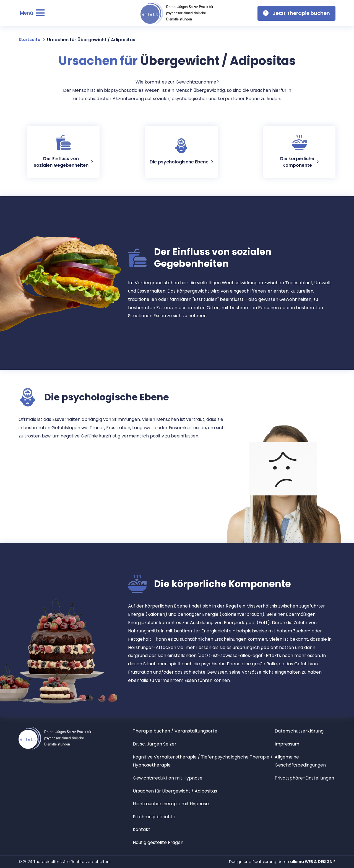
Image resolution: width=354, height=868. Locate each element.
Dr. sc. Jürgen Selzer (157, 744)
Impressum (288, 744)
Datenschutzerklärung (301, 731)
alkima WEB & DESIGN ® (313, 862)
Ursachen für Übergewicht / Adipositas (181, 791)
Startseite (30, 40)
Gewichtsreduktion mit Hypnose (172, 778)
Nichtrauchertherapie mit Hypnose (175, 803)
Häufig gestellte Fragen (161, 842)
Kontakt (142, 829)
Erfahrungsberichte (156, 816)
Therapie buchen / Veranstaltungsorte (180, 731)
